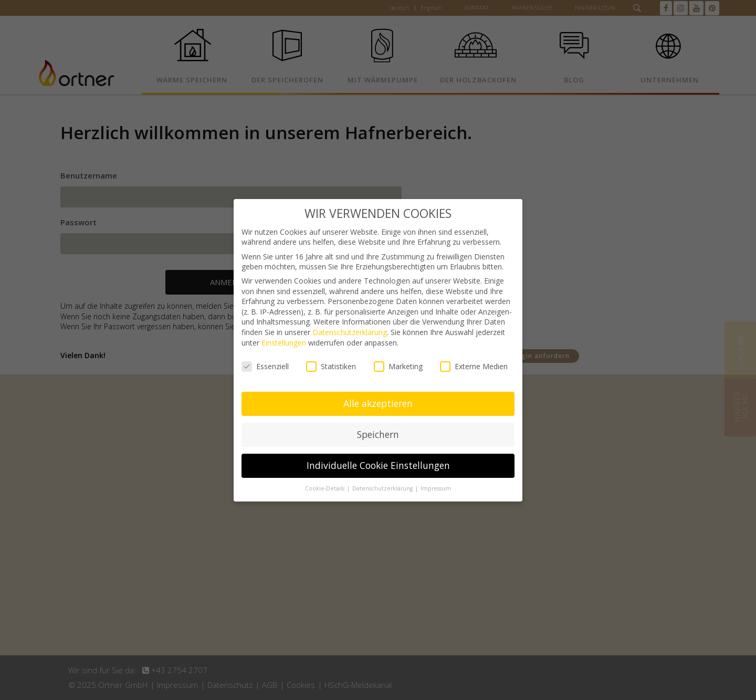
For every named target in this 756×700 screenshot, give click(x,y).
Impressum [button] (436, 488)
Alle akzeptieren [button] (378, 403)
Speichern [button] (378, 434)
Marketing (398, 366)
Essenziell (265, 366)
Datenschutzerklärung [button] (383, 488)
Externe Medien (474, 366)
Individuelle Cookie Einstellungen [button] (378, 465)
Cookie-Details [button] (325, 488)
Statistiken (331, 366)
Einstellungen (284, 343)
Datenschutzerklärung (350, 332)
